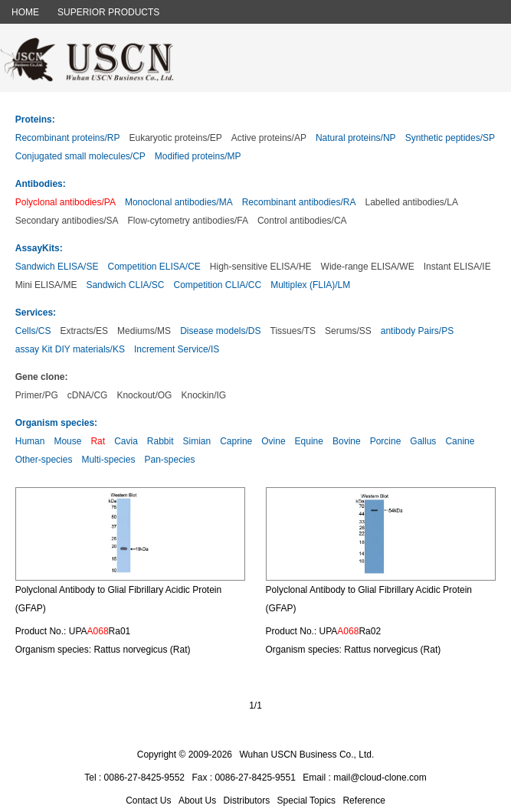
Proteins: (35, 120)
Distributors (247, 801)
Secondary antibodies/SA (67, 221)
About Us (197, 801)
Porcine (386, 441)
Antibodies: (41, 184)
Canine (460, 441)
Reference (364, 801)
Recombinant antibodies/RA (299, 202)
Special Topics (307, 801)
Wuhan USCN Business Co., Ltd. (306, 755)
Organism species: (56, 423)
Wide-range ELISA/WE (368, 267)
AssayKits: (39, 248)
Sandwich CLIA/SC (125, 285)
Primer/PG (37, 395)
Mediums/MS (144, 331)
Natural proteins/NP (356, 138)
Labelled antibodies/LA (411, 202)
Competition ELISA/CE (154, 267)
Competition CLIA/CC (217, 285)
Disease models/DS (220, 331)
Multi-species (108, 460)
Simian (197, 441)
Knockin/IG (203, 395)
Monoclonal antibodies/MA (179, 202)
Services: (36, 313)
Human (30, 441)
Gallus (423, 441)
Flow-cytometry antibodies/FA (188, 221)
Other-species (44, 460)
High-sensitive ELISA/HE (261, 267)
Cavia (126, 441)
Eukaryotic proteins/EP (175, 138)
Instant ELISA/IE (457, 267)
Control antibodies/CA (302, 221)
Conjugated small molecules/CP (80, 156)
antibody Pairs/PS (417, 331)
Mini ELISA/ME (46, 285)
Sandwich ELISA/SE (57, 267)
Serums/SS (348, 331)
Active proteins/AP (269, 138)
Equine (309, 441)
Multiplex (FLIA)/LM (310, 285)
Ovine (273, 441)
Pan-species (169, 460)
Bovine (347, 441)
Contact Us (148, 801)
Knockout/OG (144, 395)
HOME (25, 12)
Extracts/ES (84, 331)
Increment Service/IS (177, 349)
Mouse (67, 441)
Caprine (236, 441)
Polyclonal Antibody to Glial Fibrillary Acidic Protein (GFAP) (118, 599)
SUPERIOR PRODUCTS (108, 12)
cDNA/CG (88, 395)
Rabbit (161, 441)
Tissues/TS (293, 331)
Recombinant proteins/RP (68, 138)
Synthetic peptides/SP (450, 138)
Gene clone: (42, 377)
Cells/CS (33, 331)
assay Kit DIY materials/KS (70, 349)
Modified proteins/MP (198, 156)
